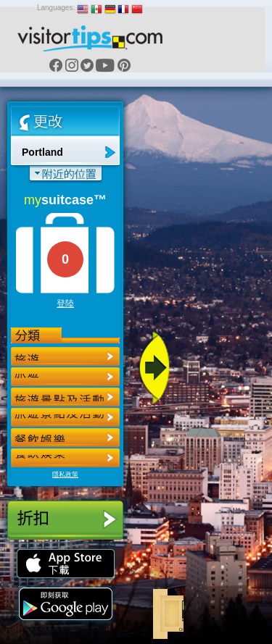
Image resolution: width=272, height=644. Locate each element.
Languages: (56, 8)
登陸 (65, 304)
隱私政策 (65, 474)
